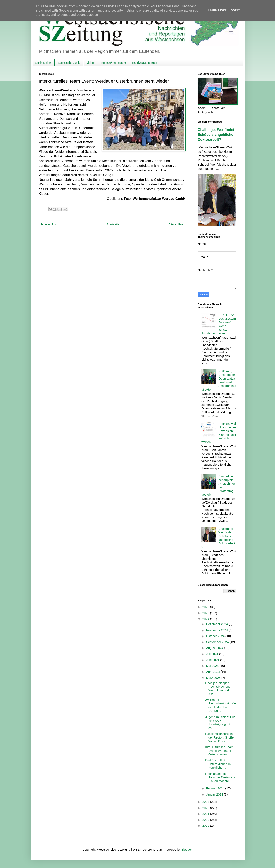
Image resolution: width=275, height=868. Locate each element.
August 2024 (215, 648)
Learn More (217, 10)
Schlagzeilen (44, 63)
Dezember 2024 (217, 624)
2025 (206, 613)
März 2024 (214, 678)
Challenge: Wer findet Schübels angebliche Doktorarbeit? (216, 135)
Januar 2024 (215, 794)
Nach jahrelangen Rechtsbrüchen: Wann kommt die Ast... (218, 688)
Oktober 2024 (216, 636)
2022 (206, 808)
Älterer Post (176, 224)
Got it (235, 10)
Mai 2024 (213, 666)
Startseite (113, 224)
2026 (206, 607)
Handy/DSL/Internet (144, 63)
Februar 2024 (216, 788)
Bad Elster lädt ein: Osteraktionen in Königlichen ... (218, 764)
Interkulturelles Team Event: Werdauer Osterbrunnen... (219, 751)
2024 (206, 619)
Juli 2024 (213, 654)
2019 (206, 826)
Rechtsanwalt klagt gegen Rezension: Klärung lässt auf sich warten (219, 433)
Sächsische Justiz (69, 63)
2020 (206, 820)
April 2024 (213, 672)
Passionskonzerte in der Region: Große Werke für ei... (219, 737)
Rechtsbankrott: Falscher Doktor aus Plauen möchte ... (220, 777)
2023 (206, 802)
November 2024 (217, 630)
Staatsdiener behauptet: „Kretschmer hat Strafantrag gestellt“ (218, 485)
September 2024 (218, 642)
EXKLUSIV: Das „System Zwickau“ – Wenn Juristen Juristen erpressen (219, 324)
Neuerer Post (49, 224)
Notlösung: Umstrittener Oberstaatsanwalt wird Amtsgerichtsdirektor (219, 380)
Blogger (187, 850)
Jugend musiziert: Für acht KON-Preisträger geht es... (220, 722)
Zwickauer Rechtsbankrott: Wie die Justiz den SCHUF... (221, 705)
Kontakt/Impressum (114, 63)
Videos (91, 63)
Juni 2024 (213, 660)
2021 (206, 814)
